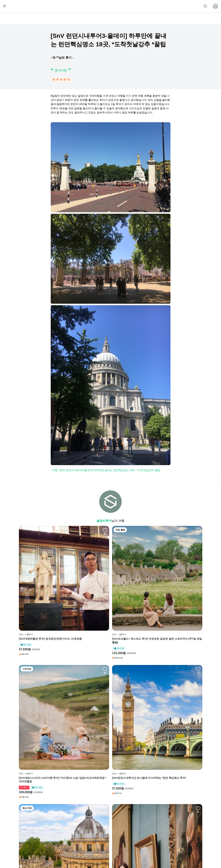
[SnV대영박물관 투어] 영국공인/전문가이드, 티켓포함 (40, 587)
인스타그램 (133, 815)
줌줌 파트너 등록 (164, 6)
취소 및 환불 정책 (105, 832)
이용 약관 (101, 821)
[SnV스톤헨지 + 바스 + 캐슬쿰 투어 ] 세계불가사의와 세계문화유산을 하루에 (134, 672)
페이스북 (132, 809)
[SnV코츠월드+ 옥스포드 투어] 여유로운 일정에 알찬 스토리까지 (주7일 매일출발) (86, 587)
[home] (26, 8)
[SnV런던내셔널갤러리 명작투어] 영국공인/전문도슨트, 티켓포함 (87, 672)
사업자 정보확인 (168, 855)
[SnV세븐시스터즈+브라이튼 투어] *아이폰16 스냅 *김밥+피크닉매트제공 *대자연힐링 (134, 587)
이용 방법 (101, 815)
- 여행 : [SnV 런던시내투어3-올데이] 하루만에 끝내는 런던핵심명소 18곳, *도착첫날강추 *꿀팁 (106, 471)
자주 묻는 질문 (104, 843)
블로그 (132, 821)
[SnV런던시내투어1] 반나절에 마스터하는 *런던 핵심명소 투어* (179, 587)
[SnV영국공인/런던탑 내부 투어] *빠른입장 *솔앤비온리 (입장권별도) (87, 757)
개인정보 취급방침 (105, 826)
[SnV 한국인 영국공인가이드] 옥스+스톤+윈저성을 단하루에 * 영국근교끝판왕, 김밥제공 (40, 757)
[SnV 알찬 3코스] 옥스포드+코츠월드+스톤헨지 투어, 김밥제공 (41, 672)
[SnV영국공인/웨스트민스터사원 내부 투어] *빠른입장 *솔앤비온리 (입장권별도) (180, 672)
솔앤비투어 (104, 521)
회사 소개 (101, 809)
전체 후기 (132, 826)
